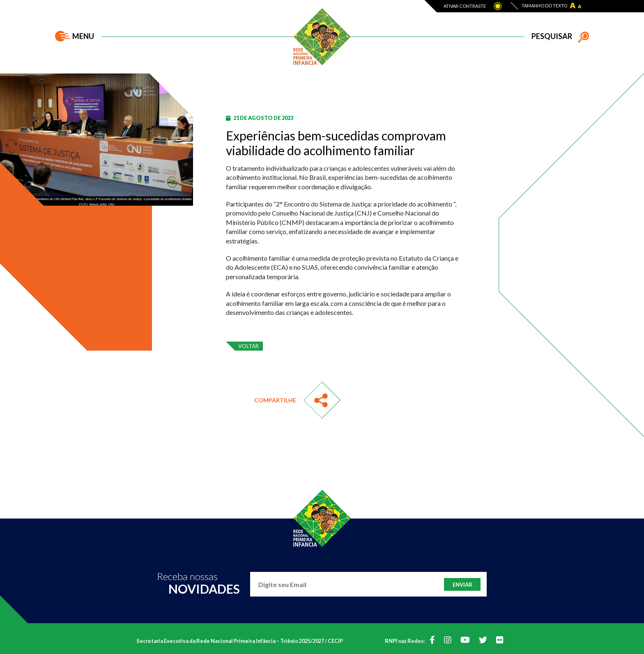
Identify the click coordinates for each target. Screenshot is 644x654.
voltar (248, 346)
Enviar (462, 585)
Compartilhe (275, 400)
